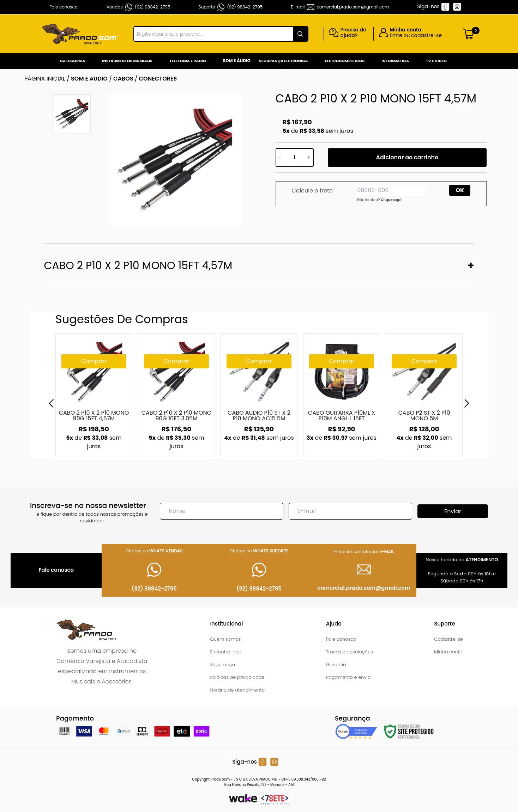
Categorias (73, 61)
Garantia (336, 665)
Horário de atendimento (237, 690)
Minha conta (448, 652)
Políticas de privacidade (237, 677)
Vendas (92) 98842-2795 (138, 7)
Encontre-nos (225, 652)
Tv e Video (436, 61)
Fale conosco (341, 639)
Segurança (222, 665)
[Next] (467, 403)
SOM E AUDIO (89, 79)
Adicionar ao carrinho (407, 157)
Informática (395, 61)
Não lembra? (379, 200)
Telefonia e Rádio (188, 61)
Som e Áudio (237, 61)
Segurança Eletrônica (284, 61)
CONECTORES (158, 79)
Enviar (453, 511)
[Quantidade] (295, 158)
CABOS (123, 79)
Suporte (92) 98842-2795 (231, 7)
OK (460, 190)
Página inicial (45, 79)
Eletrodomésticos (345, 61)
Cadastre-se (448, 639)
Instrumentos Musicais (127, 61)
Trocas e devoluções (350, 652)
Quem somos (225, 639)
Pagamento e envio (348, 677)
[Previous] (51, 403)
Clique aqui (391, 200)
